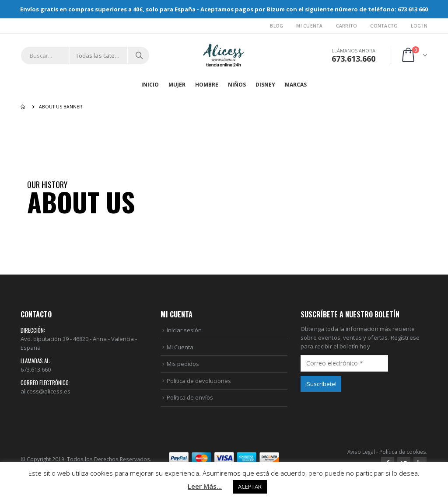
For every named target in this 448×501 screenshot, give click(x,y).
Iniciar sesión (184, 330)
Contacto (384, 26)
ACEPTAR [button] (250, 487)
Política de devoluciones (199, 381)
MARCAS (296, 85)
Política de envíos (190, 397)
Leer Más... (205, 486)
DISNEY (265, 85)
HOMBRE (207, 85)
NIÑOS (237, 85)
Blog (276, 26)
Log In (419, 26)
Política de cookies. (403, 452)
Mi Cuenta (309, 26)
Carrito (347, 26)
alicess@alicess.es (45, 391)
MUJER (177, 85)
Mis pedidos (183, 364)
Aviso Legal (361, 452)
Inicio (150, 85)
